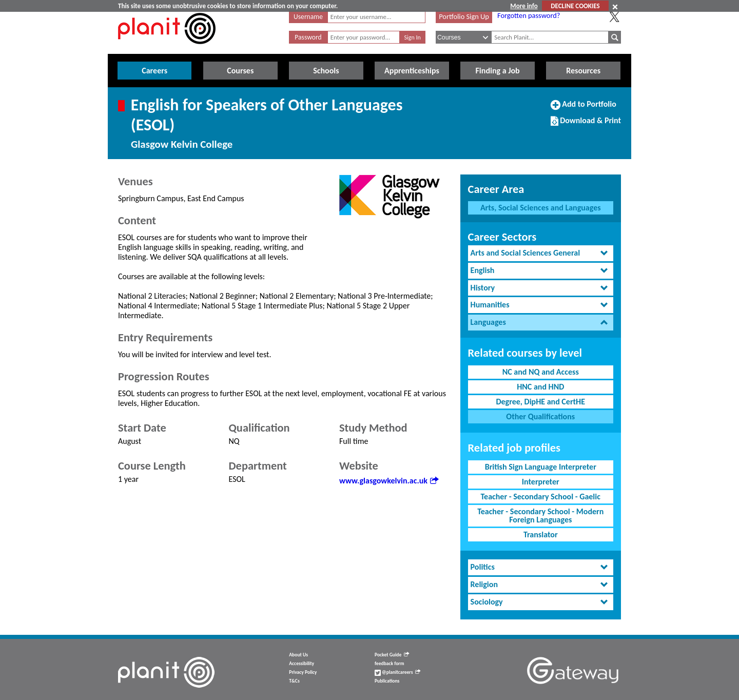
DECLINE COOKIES (575, 6)
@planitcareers (398, 672)
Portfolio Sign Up (464, 16)
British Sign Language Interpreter (541, 467)
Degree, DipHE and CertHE (540, 402)
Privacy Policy (303, 672)
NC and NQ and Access (541, 372)
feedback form (390, 664)
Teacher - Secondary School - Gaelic (541, 497)
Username (308, 17)
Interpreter (541, 482)
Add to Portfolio (584, 108)
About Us (298, 655)
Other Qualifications (540, 416)
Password (308, 37)
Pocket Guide (392, 655)
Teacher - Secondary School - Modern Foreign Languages (540, 516)
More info (524, 6)
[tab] (541, 253)
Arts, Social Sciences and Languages (541, 208)
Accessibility (302, 664)
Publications (387, 681)
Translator (541, 534)
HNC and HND (540, 387)
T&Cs (294, 681)
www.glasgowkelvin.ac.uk (389, 481)
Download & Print (586, 125)
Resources (583, 71)
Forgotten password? (529, 15)
